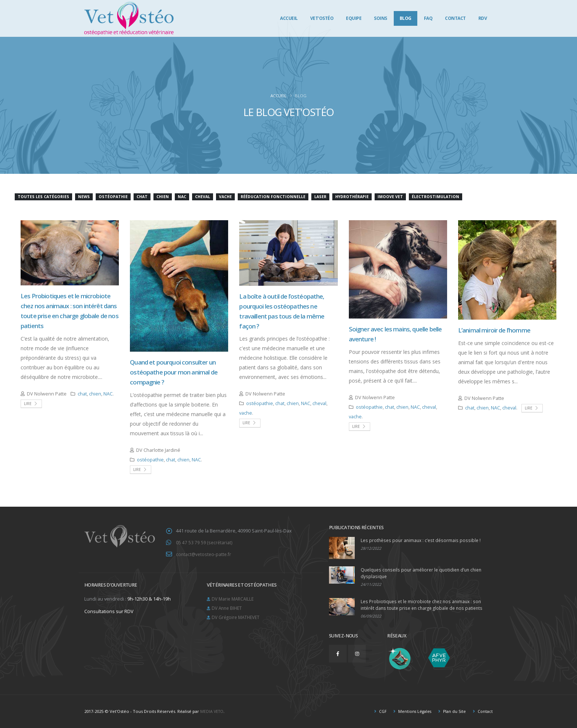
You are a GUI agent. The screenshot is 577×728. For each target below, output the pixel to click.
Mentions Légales (412, 711)
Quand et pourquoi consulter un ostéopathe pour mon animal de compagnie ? (174, 372)
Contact (455, 18)
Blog (406, 18)
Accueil (289, 18)
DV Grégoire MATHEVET (237, 616)
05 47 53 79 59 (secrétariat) (205, 542)
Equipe (354, 18)
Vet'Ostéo (322, 18)
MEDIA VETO (212, 711)
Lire (31, 404)
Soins (380, 18)
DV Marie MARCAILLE (234, 598)
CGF (379, 711)
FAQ (428, 18)
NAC (108, 394)
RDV (483, 18)
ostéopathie (150, 460)
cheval (319, 403)
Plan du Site (453, 711)
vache (246, 413)
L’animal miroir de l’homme (494, 330)
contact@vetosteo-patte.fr (204, 554)
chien (95, 394)
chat (82, 394)
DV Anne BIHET (228, 607)
